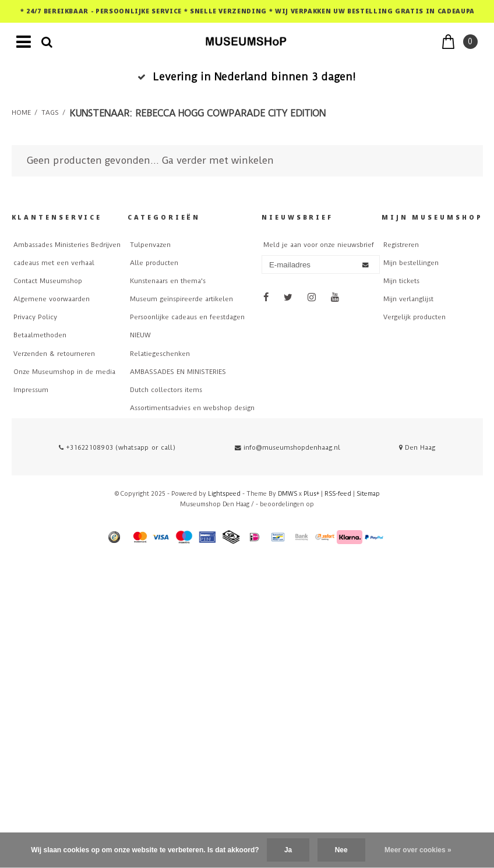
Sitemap (368, 494)
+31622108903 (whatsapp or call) (117, 448)
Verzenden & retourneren (54, 354)
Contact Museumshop (48, 281)
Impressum (31, 390)
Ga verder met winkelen (218, 160)
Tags (50, 113)
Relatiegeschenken (160, 354)
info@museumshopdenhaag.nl (287, 448)
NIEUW (140, 335)
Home (21, 113)
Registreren (401, 245)
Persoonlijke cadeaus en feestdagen (187, 317)
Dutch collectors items (166, 390)
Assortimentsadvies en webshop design (192, 408)
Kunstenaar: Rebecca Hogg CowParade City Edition (197, 113)
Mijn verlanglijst (408, 299)
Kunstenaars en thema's (168, 281)
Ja (288, 850)
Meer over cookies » (418, 850)
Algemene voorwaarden (52, 299)
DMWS (287, 494)
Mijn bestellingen (411, 263)
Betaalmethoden (40, 335)
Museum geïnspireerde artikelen (181, 299)
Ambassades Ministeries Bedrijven (67, 245)
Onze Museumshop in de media (64, 372)
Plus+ (311, 494)
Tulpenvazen (150, 245)
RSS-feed (338, 494)
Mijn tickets (401, 281)
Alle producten (154, 263)
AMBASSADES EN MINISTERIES (178, 372)
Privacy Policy (35, 317)
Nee (341, 850)
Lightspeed (224, 494)
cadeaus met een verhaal (54, 263)
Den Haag (417, 448)
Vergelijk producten (414, 317)
